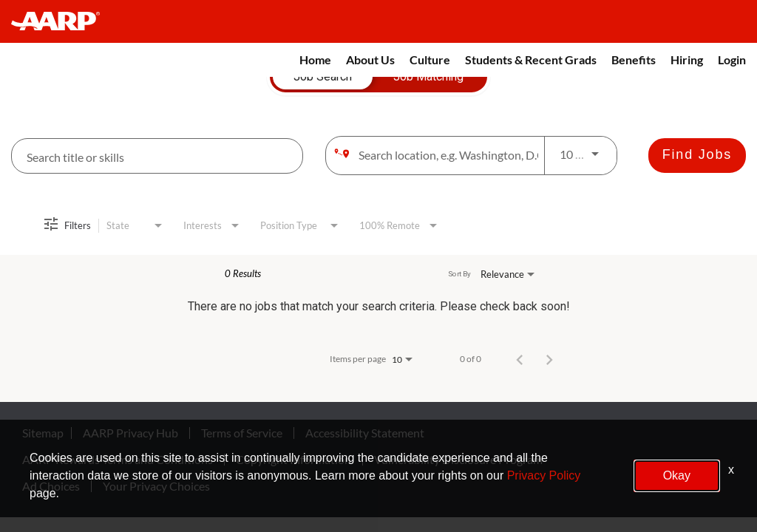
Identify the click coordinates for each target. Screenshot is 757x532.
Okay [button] (677, 475)
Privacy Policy (544, 475)
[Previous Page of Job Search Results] (520, 359)
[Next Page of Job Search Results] (549, 359)
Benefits (634, 59)
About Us (370, 59)
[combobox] (157, 156)
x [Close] (731, 470)
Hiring (687, 59)
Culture (430, 59)
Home (315, 59)
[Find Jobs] (697, 156)
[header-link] (62, 21)
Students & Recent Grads (531, 59)
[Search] (697, 156)
